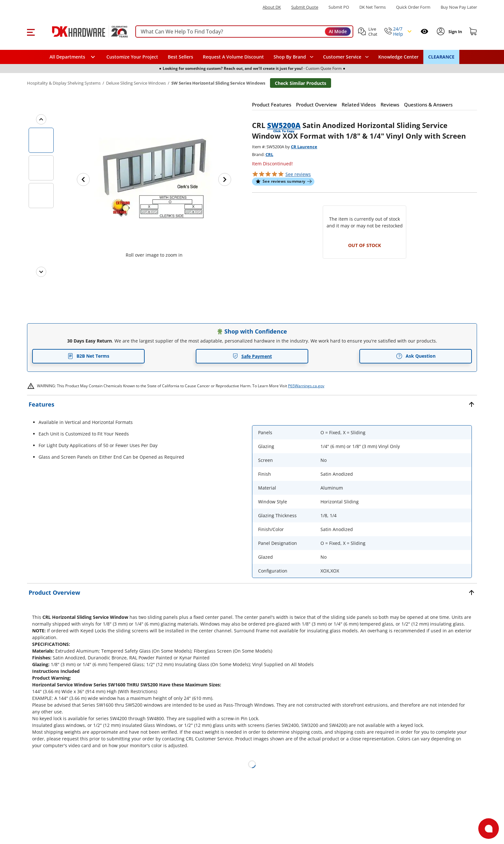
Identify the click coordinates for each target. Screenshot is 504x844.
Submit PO (339, 7)
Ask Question (416, 356)
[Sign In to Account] (455, 32)
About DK (272, 7)
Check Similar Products (301, 83)
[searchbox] (244, 32)
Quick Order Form (413, 7)
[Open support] (489, 829)
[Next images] (41, 272)
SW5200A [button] (284, 125)
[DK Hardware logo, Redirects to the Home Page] (83, 32)
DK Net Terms (373, 7)
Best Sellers (180, 57)
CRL (269, 154)
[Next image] (225, 179)
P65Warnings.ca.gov (306, 386)
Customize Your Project (132, 57)
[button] (31, 32)
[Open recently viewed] (424, 31)
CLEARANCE (441, 57)
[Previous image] (83, 179)
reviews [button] (298, 174)
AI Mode (338, 31)
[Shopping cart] (473, 32)
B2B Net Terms (88, 356)
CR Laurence (304, 147)
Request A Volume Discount (233, 57)
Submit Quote (305, 7)
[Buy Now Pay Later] (459, 7)
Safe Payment (252, 356)
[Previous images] (41, 119)
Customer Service (342, 57)
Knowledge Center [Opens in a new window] (398, 57)
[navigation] (346, 57)
